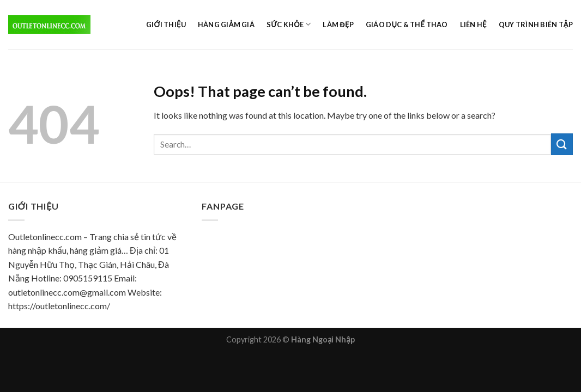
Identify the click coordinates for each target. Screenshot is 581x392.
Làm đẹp (338, 24)
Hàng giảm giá (226, 24)
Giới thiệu (166, 24)
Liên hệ (473, 24)
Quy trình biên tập (536, 24)
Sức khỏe (289, 24)
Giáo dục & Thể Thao (407, 24)
